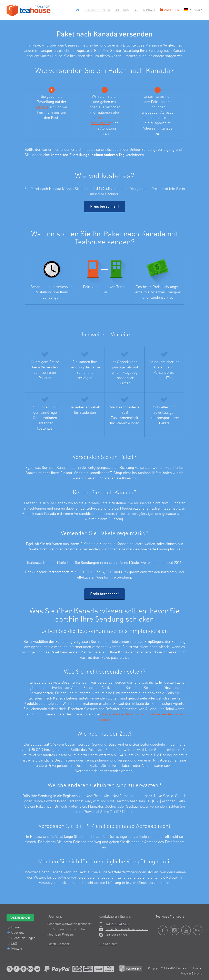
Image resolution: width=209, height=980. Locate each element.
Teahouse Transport (170, 917)
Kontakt (149, 10)
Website (42, 107)
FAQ (136, 10)
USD (198, 10)
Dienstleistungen (97, 10)
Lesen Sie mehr (58, 944)
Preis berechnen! (104, 207)
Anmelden (169, 10)
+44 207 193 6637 (117, 924)
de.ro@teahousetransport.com (127, 929)
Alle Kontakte (108, 944)
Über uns (122, 10)
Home (15, 928)
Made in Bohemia (192, 974)
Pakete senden (20, 918)
